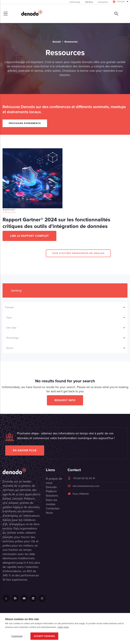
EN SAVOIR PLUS (25, 450)
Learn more (63, 627)
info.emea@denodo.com (83, 486)
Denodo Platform (51, 489)
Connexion (103, 2)
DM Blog (89, 2)
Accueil (57, 42)
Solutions (52, 496)
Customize (17, 636)
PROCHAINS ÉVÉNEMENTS (25, 123)
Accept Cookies (44, 636)
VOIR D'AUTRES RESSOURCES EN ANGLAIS (78, 253)
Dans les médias (52, 502)
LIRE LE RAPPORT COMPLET (29, 236)
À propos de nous (54, 481)
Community (75, 2)
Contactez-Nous (53, 511)
